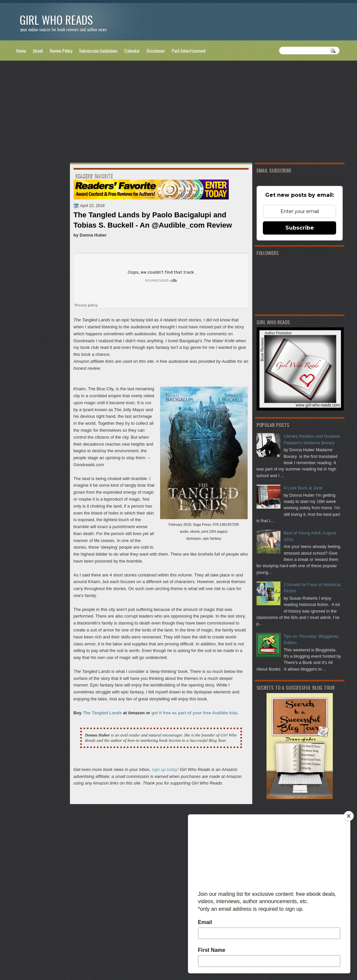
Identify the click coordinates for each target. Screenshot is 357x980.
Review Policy (61, 51)
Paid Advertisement (189, 51)
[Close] (349, 816)
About (38, 51)
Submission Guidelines (98, 51)
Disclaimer (156, 51)
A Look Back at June (303, 488)
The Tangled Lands (102, 713)
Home (21, 51)
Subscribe (300, 228)
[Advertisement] (179, 113)
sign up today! (165, 769)
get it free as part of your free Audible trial (194, 713)
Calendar (132, 51)
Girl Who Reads (56, 20)
